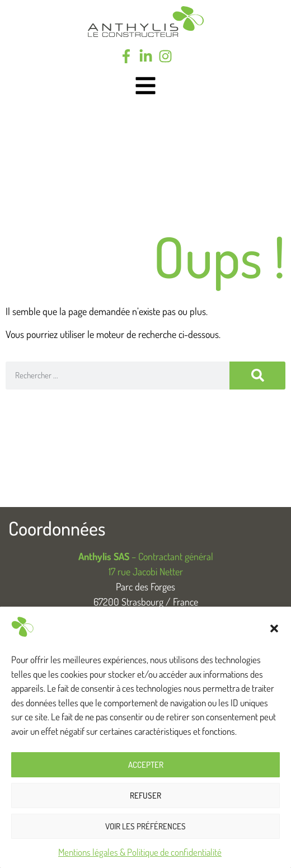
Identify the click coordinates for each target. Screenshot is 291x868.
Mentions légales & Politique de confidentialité (140, 852)
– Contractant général (146, 556)
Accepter (146, 765)
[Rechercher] (257, 376)
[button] (274, 628)
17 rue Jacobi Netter (146, 571)
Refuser (145, 796)
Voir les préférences (145, 826)
